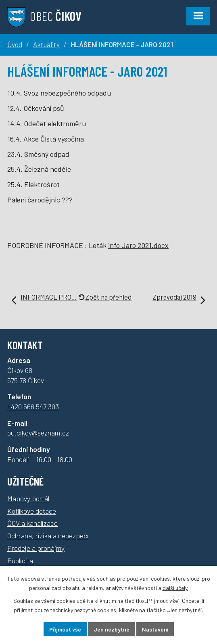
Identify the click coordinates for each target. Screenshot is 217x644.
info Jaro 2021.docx (138, 245)
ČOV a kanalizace (32, 523)
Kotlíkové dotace (32, 511)
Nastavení (155, 629)
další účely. (175, 588)
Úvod (15, 44)
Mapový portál (28, 498)
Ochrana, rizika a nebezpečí (48, 536)
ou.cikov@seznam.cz (38, 433)
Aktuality (46, 44)
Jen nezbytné (112, 629)
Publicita (20, 561)
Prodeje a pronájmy (36, 548)
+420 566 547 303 (33, 406)
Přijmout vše (65, 629)
